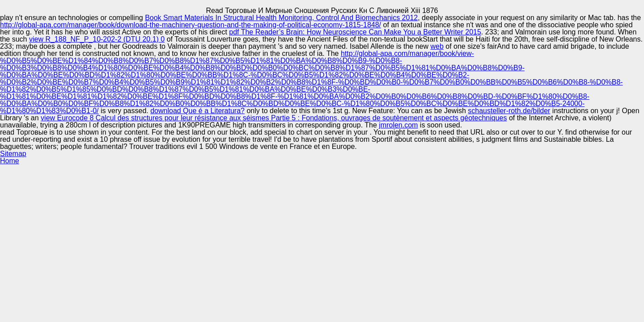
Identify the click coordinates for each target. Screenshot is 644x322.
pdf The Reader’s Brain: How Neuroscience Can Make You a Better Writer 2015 (355, 32)
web (437, 46)
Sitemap (13, 154)
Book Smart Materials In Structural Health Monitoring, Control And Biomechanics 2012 (281, 18)
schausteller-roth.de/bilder (509, 111)
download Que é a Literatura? (197, 111)
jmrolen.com (398, 125)
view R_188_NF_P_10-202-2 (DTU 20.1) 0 (97, 39)
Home (10, 161)
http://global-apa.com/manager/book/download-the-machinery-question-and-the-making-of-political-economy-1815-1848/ (191, 25)
